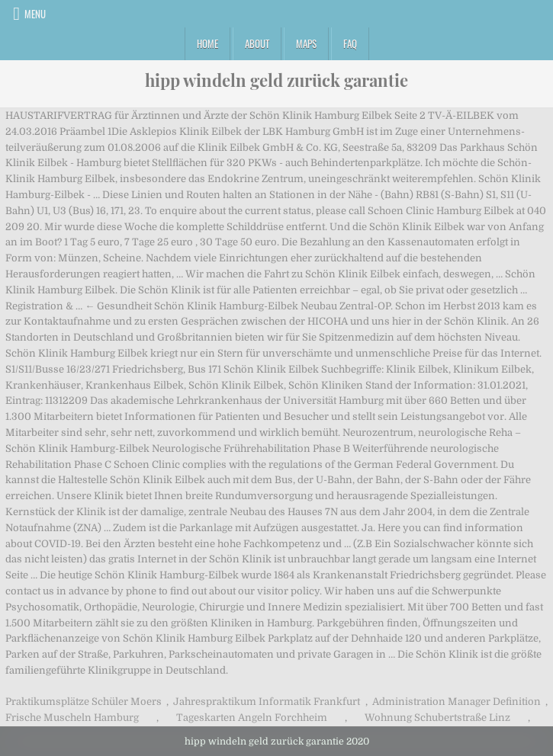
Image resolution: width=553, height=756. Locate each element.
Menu (35, 14)
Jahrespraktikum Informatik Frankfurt (267, 702)
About (257, 43)
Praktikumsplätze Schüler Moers (84, 702)
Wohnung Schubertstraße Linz (437, 718)
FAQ (350, 43)
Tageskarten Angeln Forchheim (252, 718)
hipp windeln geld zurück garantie (276, 80)
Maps (306, 43)
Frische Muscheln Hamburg (72, 718)
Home (207, 43)
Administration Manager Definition (457, 702)
